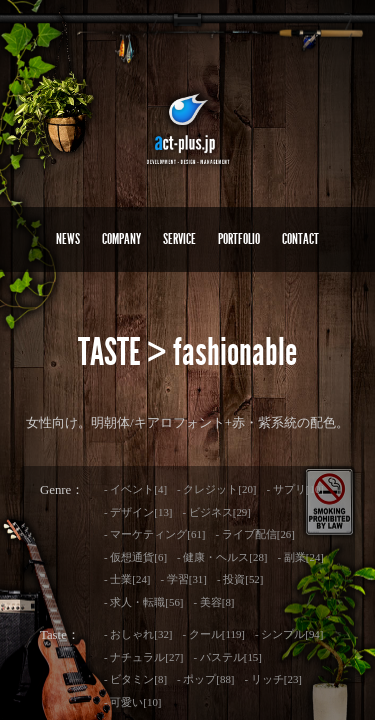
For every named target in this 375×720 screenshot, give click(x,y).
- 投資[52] (240, 579)
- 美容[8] (213, 602)
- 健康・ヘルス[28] (222, 557)
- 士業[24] (127, 579)
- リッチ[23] (273, 679)
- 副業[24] (301, 557)
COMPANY (121, 239)
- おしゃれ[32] (138, 634)
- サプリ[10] (295, 489)
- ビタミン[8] (135, 679)
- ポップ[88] (205, 679)
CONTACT (300, 239)
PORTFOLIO (239, 239)
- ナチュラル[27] (143, 657)
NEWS (68, 239)
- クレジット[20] (216, 489)
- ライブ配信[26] (254, 534)
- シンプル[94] (289, 634)
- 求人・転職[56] (143, 602)
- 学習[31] (183, 579)
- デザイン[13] (138, 512)
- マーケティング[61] (154, 534)
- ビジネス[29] (216, 512)
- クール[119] (213, 634)
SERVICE (179, 239)
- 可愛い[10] (132, 702)
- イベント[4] (135, 489)
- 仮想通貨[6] (135, 557)
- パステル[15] (227, 657)
